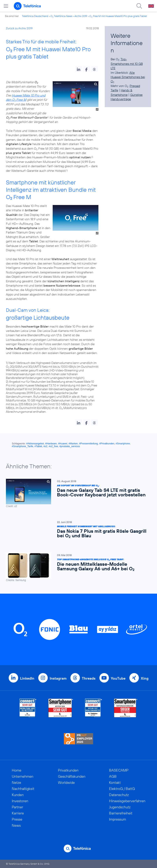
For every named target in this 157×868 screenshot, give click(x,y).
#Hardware (51, 444)
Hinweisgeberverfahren (127, 801)
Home (17, 770)
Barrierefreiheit (121, 813)
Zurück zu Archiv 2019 (19, 28)
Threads (89, 678)
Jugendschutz (120, 807)
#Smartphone (123, 444)
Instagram (58, 678)
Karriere (18, 813)
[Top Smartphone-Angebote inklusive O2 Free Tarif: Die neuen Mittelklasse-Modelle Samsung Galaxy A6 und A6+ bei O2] (77, 567)
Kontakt (115, 783)
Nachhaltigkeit (23, 789)
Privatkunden (68, 770)
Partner (17, 807)
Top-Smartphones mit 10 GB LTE (127, 64)
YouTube (118, 678)
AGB (113, 776)
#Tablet (38, 446)
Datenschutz (119, 795)
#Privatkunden (107, 444)
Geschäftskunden (72, 776)
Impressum (118, 819)
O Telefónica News (61, 16)
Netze (16, 783)
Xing (145, 678)
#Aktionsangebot (35, 444)
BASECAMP (119, 770)
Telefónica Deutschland (35, 16)
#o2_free (53, 446)
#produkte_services (70, 446)
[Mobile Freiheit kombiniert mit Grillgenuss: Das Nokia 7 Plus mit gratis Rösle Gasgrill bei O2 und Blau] (77, 530)
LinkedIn (27, 678)
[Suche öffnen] (139, 6)
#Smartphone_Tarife (22, 446)
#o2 (45, 446)
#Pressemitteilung (88, 444)
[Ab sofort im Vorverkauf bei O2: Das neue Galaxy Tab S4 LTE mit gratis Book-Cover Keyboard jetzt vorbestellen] (77, 493)
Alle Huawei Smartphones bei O (128, 77)
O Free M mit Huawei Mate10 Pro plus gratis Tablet (118, 16)
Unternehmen (23, 776)
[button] (79, 69)
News (16, 825)
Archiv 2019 (81, 16)
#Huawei (63, 444)
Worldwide (66, 783)
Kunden (18, 795)
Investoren (20, 801)
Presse (17, 819)
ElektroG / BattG (122, 789)
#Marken (73, 444)
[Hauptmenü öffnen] (6, 6)
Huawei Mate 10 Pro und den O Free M (26, 97)
